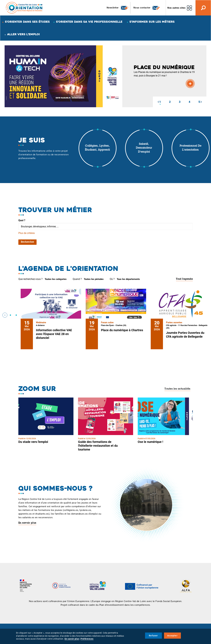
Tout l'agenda (184, 279)
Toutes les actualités (177, 389)
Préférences (87, 639)
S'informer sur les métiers (152, 22)
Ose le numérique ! (150, 442)
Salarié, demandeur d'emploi (144, 148)
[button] (158, 102)
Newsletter (118, 8)
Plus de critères (27, 233)
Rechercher (27, 242)
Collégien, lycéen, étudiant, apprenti (97, 148)
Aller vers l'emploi (23, 34)
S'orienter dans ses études (27, 22)
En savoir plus (27, 523)
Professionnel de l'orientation (190, 148)
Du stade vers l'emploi (33, 442)
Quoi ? (22, 220)
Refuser (153, 636)
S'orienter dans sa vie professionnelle (89, 22)
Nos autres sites (176, 8)
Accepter (172, 636)
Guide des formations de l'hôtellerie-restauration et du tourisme (98, 446)
